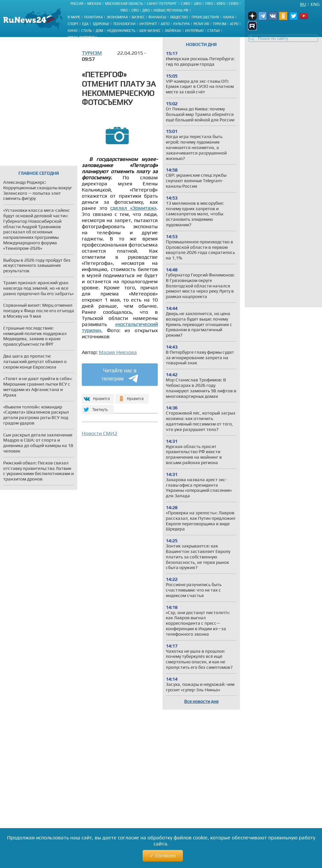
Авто (165, 24)
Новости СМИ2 (99, 433)
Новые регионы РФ (171, 10)
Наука (228, 17)
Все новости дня (201, 701)
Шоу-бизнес (150, 31)
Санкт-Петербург (162, 4)
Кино (72, 31)
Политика (93, 17)
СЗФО (185, 4)
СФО (135, 10)
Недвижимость (121, 31)
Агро (234, 24)
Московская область (124, 4)
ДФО (146, 10)
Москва (94, 4)
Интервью (194, 31)
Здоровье (101, 24)
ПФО (209, 4)
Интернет (148, 24)
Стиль (86, 31)
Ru (303, 4)
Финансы (157, 17)
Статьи (214, 31)
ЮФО (221, 4)
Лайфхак (173, 31)
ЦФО (198, 4)
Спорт (73, 24)
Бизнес (138, 17)
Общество (179, 17)
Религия (201, 24)
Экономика (117, 17)
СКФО (234, 4)
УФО (124, 10)
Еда (85, 24)
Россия (77, 4)
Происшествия (205, 17)
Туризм (219, 24)
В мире (74, 17)
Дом (99, 31)
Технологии (124, 24)
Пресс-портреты (82, 37)
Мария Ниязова (118, 352)
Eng (315, 4)
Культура (181, 24)
